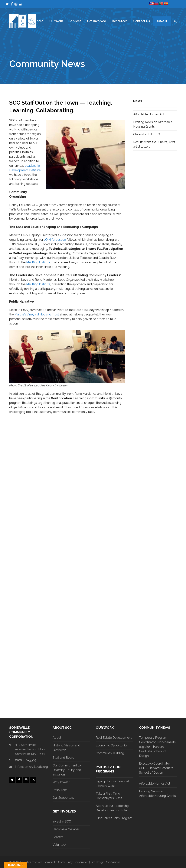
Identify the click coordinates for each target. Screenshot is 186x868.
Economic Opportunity (112, 745)
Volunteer (59, 845)
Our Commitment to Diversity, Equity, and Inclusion (67, 770)
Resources (60, 790)
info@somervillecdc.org (31, 767)
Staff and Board (63, 758)
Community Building (110, 753)
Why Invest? (61, 782)
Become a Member (66, 829)
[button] (175, 21)
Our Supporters (63, 798)
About (57, 738)
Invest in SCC (62, 821)
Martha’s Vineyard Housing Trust (37, 314)
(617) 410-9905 (26, 760)
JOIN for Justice (55, 240)
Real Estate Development (114, 738)
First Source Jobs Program (114, 818)
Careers (58, 837)
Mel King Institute (38, 262)
